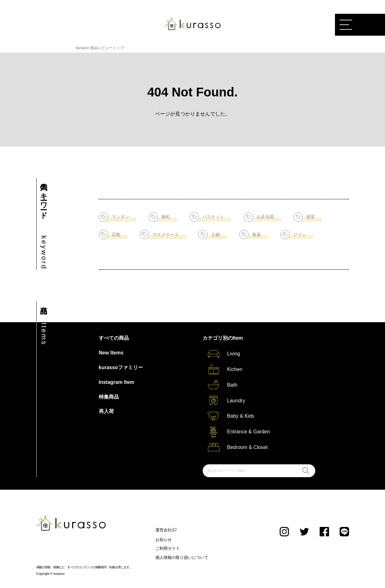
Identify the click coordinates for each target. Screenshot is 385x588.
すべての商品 (114, 338)
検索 (306, 471)
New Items (111, 353)
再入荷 (106, 411)
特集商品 (109, 397)
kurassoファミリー (121, 367)
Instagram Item (117, 382)
